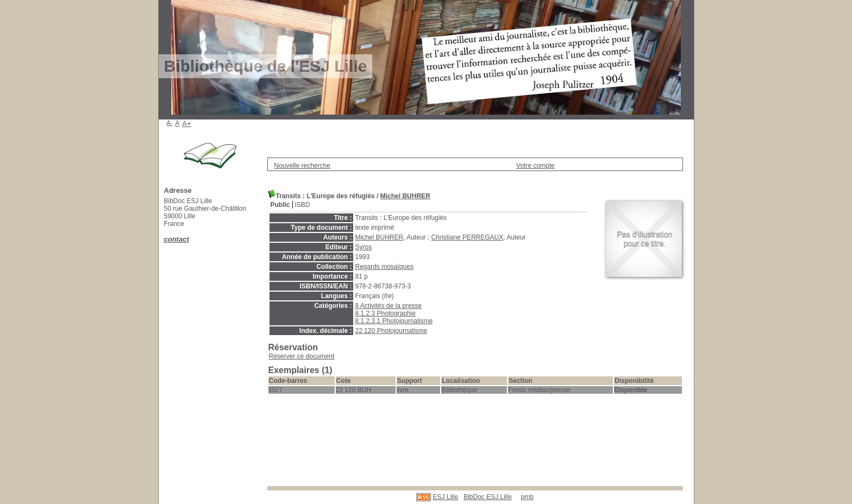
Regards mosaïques (384, 267)
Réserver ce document (302, 356)
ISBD (303, 205)
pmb (527, 497)
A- (170, 123)
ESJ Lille (445, 497)
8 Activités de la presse (389, 306)
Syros (364, 247)
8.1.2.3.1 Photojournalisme (394, 321)
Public (280, 205)
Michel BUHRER (405, 196)
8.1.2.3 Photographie (386, 313)
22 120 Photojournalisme (391, 331)
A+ (187, 124)
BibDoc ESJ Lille (488, 497)
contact (177, 239)
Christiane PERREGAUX (468, 237)
